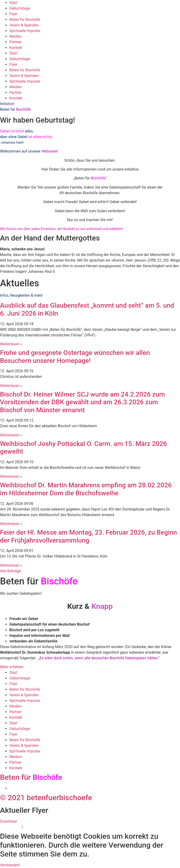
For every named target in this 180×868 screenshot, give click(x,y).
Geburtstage (20, 8)
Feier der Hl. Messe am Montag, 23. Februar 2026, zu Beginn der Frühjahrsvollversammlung (88, 536)
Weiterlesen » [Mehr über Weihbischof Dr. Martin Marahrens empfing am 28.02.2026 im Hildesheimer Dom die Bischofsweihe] (11, 524)
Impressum (33, 827)
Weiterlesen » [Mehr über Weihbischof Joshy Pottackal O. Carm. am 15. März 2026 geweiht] (11, 476)
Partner (16, 42)
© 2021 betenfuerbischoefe (46, 798)
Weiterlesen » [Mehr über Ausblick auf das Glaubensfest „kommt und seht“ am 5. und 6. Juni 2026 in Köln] (11, 344)
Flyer (13, 14)
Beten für (31, 777)
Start (13, 3)
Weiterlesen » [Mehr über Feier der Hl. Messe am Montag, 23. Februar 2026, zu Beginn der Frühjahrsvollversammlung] (11, 565)
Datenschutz (10, 827)
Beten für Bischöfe (25, 20)
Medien (16, 36)
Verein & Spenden (24, 25)
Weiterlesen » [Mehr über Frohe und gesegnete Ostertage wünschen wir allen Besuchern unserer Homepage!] (11, 386)
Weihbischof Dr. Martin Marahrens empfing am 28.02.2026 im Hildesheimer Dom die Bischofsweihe (86, 489)
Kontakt (16, 48)
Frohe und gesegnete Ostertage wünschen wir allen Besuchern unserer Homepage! (75, 357)
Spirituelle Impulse (25, 31)
